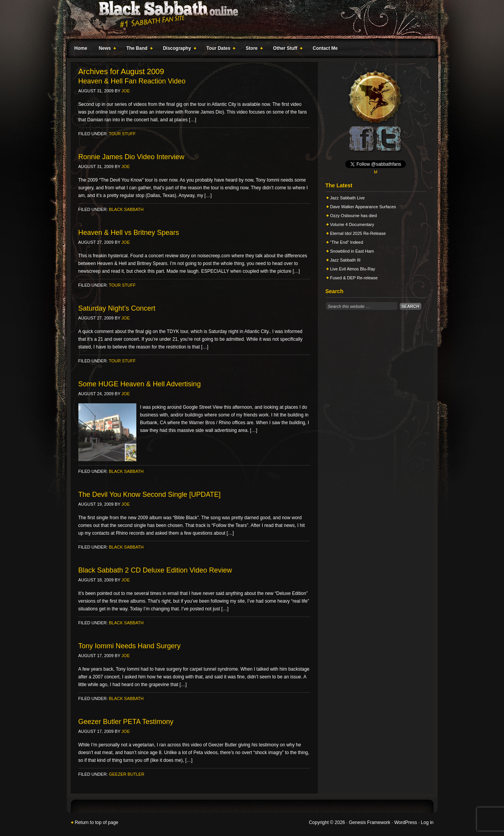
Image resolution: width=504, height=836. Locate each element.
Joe (126, 91)
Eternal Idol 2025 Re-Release (358, 233)
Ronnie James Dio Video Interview (132, 157)
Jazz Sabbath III (345, 260)
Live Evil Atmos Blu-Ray (353, 269)
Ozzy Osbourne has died (354, 216)
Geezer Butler (127, 774)
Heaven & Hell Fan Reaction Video (132, 81)
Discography (178, 49)
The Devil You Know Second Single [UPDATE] (150, 494)
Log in (427, 822)
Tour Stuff (122, 134)
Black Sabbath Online (248, 19)
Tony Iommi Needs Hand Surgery (130, 646)
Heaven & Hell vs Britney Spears (129, 233)
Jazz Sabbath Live (348, 198)
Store (253, 49)
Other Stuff (286, 49)
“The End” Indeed (347, 242)
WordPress (406, 822)
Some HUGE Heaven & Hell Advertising (140, 384)
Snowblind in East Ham (352, 251)
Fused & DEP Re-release (354, 278)
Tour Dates (220, 49)
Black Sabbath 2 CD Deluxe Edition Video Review (155, 570)
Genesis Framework (369, 822)
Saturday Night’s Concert (117, 308)
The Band (138, 49)
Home (81, 48)
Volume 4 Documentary (352, 224)
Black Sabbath (126, 209)
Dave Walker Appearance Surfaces (363, 207)
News (106, 49)
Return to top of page (97, 822)
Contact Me (325, 48)
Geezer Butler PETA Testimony (126, 722)
